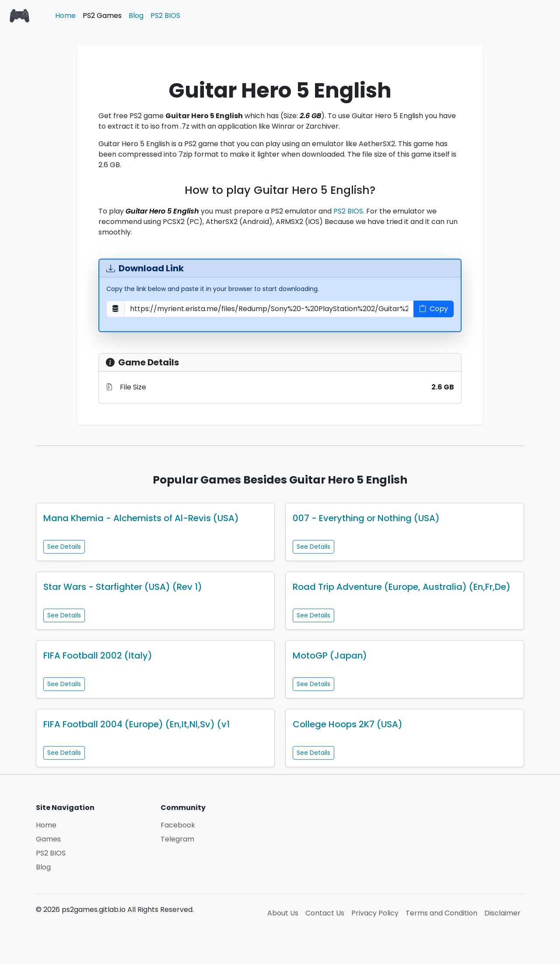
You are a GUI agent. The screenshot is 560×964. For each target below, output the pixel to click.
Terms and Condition (441, 913)
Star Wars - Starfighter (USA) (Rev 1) (123, 587)
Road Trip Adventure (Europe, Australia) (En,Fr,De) (402, 587)
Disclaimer (502, 913)
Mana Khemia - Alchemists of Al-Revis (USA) (141, 518)
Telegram (177, 839)
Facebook (178, 825)
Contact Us (325, 913)
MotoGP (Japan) (330, 656)
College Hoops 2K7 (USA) (348, 724)
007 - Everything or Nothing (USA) (366, 518)
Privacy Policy (375, 913)
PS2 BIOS (165, 16)
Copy (434, 309)
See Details (64, 547)
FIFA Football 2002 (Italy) (98, 656)
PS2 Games (102, 16)
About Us (283, 913)
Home (65, 16)
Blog (136, 16)
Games (48, 839)
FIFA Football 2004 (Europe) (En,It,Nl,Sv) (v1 (136, 724)
